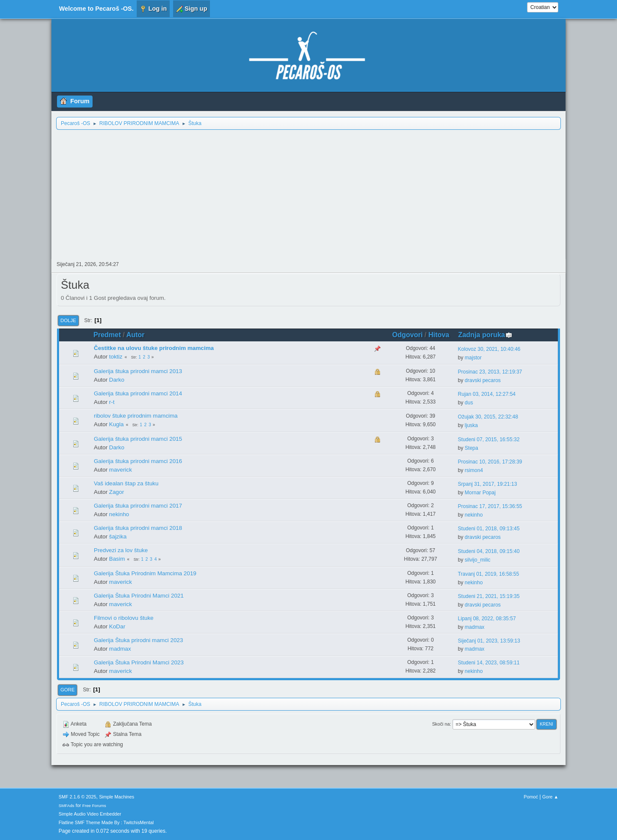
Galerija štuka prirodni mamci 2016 (138, 461)
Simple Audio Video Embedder (90, 814)
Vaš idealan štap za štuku (126, 483)
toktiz (116, 357)
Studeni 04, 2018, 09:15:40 (489, 551)
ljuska (472, 425)
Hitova (439, 335)
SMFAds (67, 806)
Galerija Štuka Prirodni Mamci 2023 (139, 662)
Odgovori (407, 335)
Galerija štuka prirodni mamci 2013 (138, 371)
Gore (67, 690)
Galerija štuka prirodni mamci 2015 (138, 439)
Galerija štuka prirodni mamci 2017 (138, 506)
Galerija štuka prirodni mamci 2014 (138, 393)
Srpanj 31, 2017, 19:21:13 (488, 484)
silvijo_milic (478, 560)
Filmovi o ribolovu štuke (124, 618)
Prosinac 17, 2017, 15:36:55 (490, 506)
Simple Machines (117, 797)
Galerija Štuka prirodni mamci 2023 (138, 640)
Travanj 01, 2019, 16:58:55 (489, 574)
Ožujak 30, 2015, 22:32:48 (488, 417)
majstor (473, 358)
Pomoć (531, 797)
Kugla (117, 424)
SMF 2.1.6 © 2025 (78, 797)
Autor (136, 335)
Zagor (117, 492)
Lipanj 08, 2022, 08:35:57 (487, 619)
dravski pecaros (483, 380)
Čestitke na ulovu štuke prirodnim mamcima (154, 348)
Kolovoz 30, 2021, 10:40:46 (489, 349)
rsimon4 (474, 470)
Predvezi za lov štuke (121, 550)
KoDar (117, 626)
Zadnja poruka (485, 335)
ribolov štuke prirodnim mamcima (136, 416)
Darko (117, 380)
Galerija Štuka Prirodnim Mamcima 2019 (145, 573)
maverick (121, 470)
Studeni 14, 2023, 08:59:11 (489, 663)
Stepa (472, 448)
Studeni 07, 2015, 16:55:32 (489, 439)
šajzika (118, 537)
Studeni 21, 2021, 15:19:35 (489, 596)
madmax (475, 627)
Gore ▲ (551, 797)
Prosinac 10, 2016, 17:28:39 (490, 462)
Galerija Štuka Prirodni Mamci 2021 (139, 596)
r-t (112, 402)
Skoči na (441, 724)
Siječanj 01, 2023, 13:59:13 (489, 641)
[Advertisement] (308, 194)
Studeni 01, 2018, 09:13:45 (489, 529)
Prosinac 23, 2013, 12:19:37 (490, 372)
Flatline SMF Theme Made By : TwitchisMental (106, 822)
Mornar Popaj (480, 493)
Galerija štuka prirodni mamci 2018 (138, 528)
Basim (117, 559)
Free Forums (94, 806)
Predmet (107, 335)
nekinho (119, 514)
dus (469, 403)
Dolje (68, 320)
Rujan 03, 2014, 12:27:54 (487, 394)
